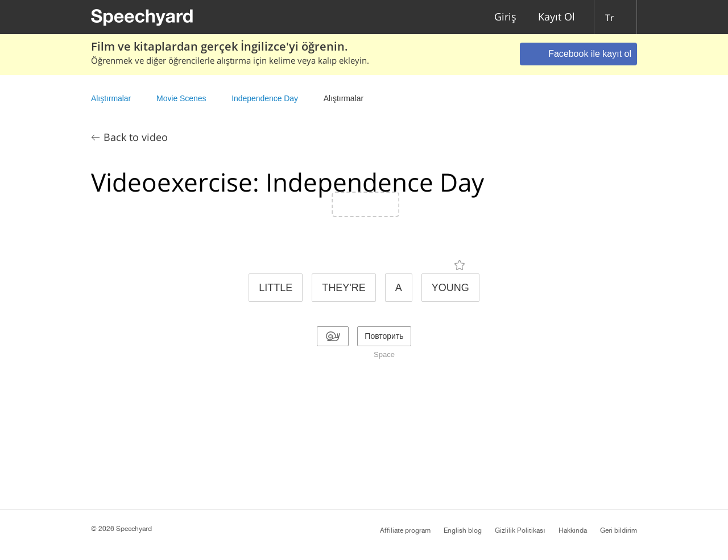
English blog (463, 530)
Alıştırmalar (111, 98)
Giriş (505, 17)
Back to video (136, 137)
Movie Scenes (181, 98)
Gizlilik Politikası (520, 530)
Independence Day (265, 98)
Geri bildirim (619, 530)
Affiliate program (405, 530)
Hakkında (573, 530)
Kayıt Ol (557, 17)
